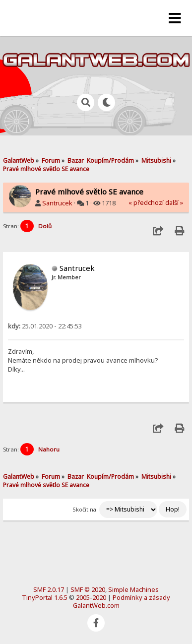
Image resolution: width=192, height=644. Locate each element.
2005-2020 (91, 597)
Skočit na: (85, 509)
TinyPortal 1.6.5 (45, 597)
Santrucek (57, 203)
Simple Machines (133, 589)
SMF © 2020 (88, 589)
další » (174, 202)
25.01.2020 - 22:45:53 (45, 326)
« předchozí (146, 202)
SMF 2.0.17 (49, 589)
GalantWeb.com (96, 605)
